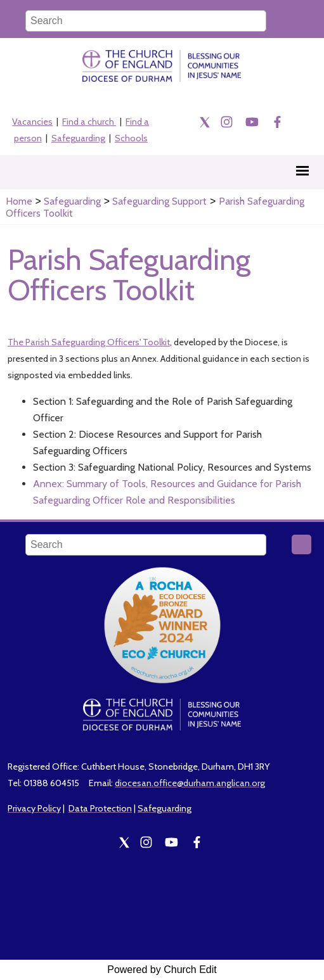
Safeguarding (78, 138)
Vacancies (32, 122)
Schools (131, 138)
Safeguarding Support (159, 201)
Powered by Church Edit (162, 970)
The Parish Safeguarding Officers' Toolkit (89, 343)
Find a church (89, 122)
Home (19, 201)
